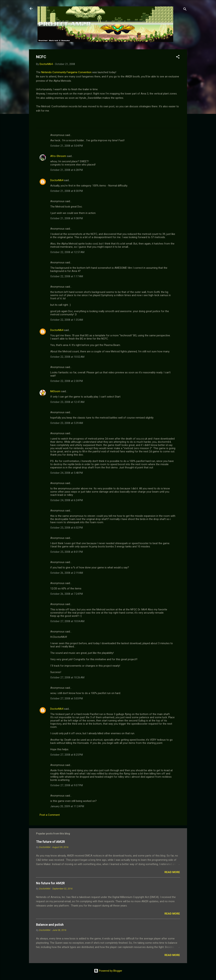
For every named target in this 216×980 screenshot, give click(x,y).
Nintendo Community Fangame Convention (66, 72)
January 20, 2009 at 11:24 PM (67, 806)
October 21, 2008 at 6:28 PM (67, 170)
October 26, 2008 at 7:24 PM (67, 594)
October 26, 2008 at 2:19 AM (67, 573)
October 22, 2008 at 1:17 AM (67, 276)
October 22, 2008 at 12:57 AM (67, 252)
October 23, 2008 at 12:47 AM (67, 402)
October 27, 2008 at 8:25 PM (67, 755)
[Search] (185, 10)
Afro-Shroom (58, 156)
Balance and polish (50, 925)
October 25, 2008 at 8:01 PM (67, 552)
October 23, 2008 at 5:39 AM (67, 423)
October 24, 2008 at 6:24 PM (67, 500)
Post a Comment (50, 815)
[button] (178, 57)
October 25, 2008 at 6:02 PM (67, 528)
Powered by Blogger (108, 971)
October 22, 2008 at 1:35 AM (67, 320)
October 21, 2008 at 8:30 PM (67, 191)
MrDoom (55, 391)
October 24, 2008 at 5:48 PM (67, 473)
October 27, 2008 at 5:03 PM (67, 698)
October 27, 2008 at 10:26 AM (67, 677)
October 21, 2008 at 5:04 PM (67, 146)
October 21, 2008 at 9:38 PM (67, 218)
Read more (172, 872)
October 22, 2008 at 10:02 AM (67, 357)
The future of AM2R (50, 842)
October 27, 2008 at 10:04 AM (67, 621)
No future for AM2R (50, 883)
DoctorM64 (57, 180)
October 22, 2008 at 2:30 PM (67, 381)
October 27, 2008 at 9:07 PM (67, 785)
